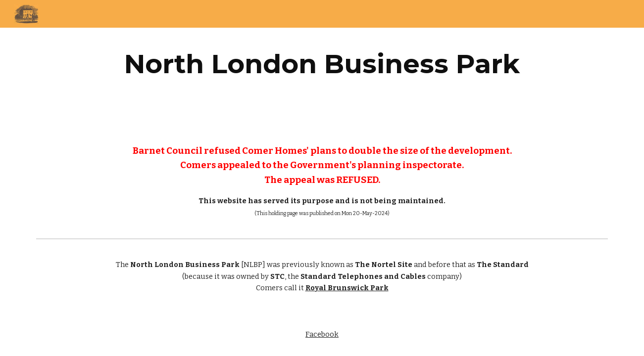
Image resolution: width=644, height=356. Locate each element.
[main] (322, 64)
